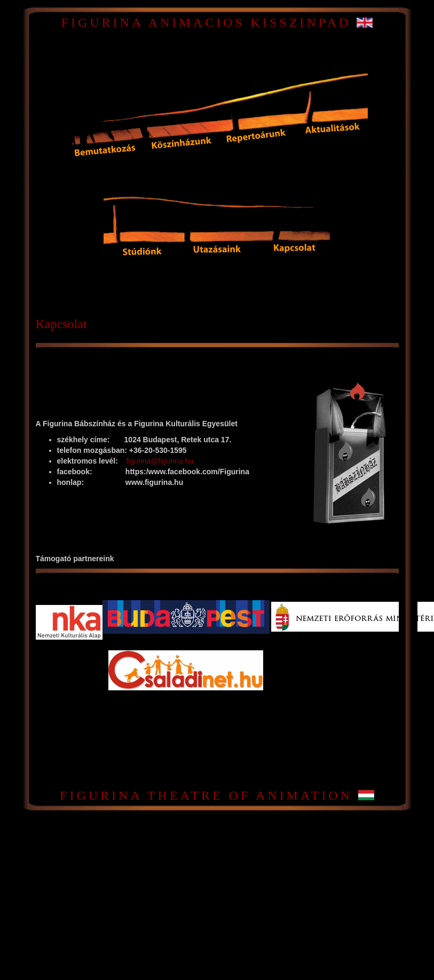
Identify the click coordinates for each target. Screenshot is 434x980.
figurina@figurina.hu (160, 461)
